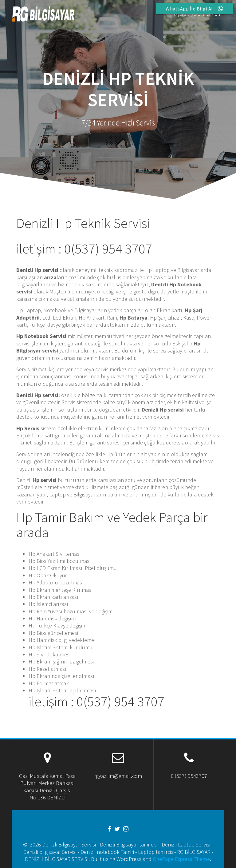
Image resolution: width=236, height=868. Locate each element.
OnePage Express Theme (181, 859)
